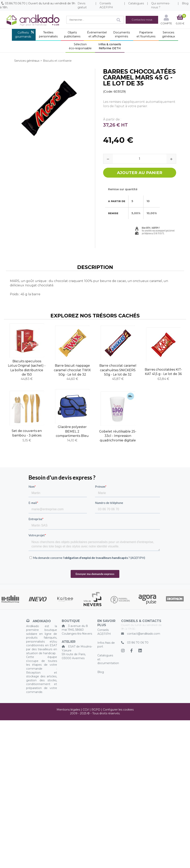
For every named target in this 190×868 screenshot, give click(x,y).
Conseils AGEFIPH (106, 5)
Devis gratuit (82, 5)
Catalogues (136, 3)
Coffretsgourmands (23, 35)
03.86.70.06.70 (15, 3)
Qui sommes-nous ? (161, 5)
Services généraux (27, 61)
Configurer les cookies (118, 710)
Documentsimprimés (122, 34)
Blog (101, 672)
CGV (86, 710)
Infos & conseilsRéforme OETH (110, 46)
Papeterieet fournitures (146, 34)
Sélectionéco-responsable (80, 46)
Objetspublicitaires (72, 34)
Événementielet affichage (97, 34)
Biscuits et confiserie (57, 61)
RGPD (96, 710)
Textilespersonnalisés (48, 34)
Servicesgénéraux (169, 34)
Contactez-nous (142, 20)
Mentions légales (68, 710)
